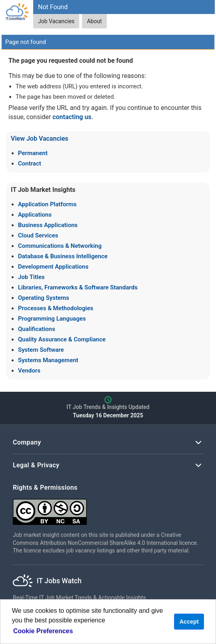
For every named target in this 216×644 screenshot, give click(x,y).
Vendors (29, 371)
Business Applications (48, 225)
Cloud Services (38, 235)
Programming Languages (52, 319)
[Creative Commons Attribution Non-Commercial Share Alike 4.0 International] (108, 509)
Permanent (33, 153)
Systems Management (48, 360)
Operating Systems (44, 298)
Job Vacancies (56, 21)
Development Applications (53, 267)
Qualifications (37, 329)
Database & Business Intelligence (63, 256)
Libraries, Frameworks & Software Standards (78, 287)
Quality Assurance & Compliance (62, 339)
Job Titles (31, 277)
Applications (35, 215)
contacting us (72, 117)
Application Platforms (47, 204)
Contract (30, 163)
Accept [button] (189, 622)
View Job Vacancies (40, 139)
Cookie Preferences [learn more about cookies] (43, 631)
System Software (41, 350)
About (94, 21)
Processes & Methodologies (56, 308)
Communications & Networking (60, 246)
